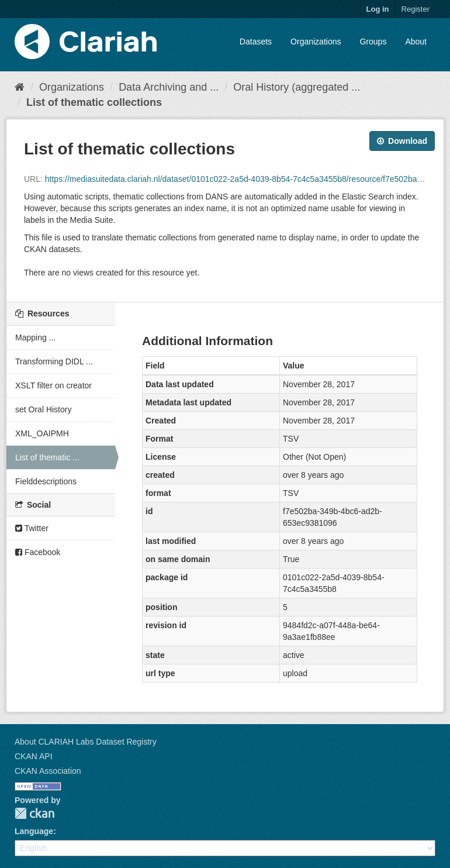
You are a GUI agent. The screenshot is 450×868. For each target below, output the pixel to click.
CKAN (34, 813)
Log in (378, 9)
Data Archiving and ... (169, 87)
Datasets (256, 42)
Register (416, 9)
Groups (373, 42)
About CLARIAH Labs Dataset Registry (86, 742)
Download (402, 141)
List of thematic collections (94, 102)
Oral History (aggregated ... (297, 87)
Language (34, 831)
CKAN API (34, 756)
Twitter (32, 528)
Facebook (38, 552)
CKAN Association (48, 771)
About (416, 42)
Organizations (316, 42)
